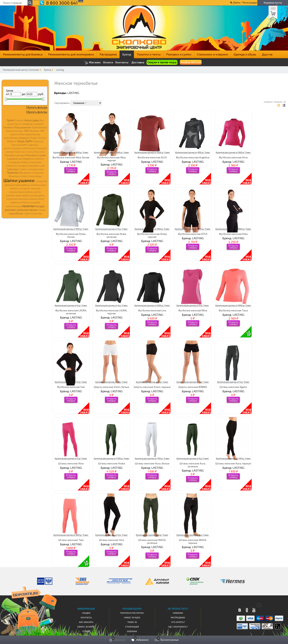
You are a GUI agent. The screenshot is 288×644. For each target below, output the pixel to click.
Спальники (36, 162)
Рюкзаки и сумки (179, 54)
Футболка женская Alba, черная (111, 159)
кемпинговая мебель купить (25, 192)
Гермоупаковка (15, 131)
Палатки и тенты (149, 54)
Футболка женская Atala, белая (71, 235)
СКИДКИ (86, 613)
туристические (33, 213)
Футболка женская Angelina (193, 157)
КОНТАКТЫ (86, 617)
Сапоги (39, 159)
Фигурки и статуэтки (31, 173)
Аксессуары (32, 120)
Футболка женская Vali (71, 387)
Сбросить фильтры (37, 107)
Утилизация (132, 627)
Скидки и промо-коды (162, 62)
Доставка (138, 62)
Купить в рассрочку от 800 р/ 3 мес (71, 152)
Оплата (108, 62)
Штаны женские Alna (71, 463)
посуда (40, 206)
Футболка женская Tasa (233, 310)
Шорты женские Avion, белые (111, 387)
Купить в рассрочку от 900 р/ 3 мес (193, 152)
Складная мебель (19, 162)
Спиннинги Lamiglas (17, 166)
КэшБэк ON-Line (191, 62)
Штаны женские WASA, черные (193, 541)
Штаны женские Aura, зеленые (193, 465)
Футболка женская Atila (233, 234)
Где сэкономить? (178, 627)
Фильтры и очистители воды (25, 176)
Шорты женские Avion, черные (152, 387)
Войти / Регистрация (245, 3)
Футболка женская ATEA (193, 234)
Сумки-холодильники (31, 169)
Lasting (60, 70)
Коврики (24, 138)
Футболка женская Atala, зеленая (111, 235)
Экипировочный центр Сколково (21, 70)
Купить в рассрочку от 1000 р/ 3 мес (193, 229)
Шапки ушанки (19, 180)
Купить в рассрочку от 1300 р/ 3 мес (152, 305)
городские (41, 181)
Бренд (127, 54)
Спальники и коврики (212, 54)
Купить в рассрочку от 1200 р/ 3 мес (152, 152)
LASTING (73, 93)
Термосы (13, 172)
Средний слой (36, 166)
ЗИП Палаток (32, 131)
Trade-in (132, 622)
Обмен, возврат (86, 627)
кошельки (12, 199)
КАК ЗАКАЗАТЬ (86, 622)
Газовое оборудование (17, 127)
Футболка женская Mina (193, 310)
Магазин (92, 63)
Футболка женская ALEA (152, 157)
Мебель (12, 141)
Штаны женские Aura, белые (152, 463)
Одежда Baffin (19, 145)
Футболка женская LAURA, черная (112, 312)
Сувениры (13, 169)
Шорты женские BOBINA (193, 387)
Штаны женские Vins (112, 540)
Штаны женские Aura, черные (233, 463)
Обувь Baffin (25, 141)
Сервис (86, 631)
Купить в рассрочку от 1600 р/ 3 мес (233, 229)
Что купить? (178, 622)
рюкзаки (10, 210)
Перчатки (39, 152)
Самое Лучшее (132, 617)
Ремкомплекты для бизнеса (23, 54)
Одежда (38, 141)
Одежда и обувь (245, 54)
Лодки (33, 138)
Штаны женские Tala (71, 540)
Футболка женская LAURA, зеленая (71, 312)
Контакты (122, 62)
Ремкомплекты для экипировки (71, 54)
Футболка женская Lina (152, 310)
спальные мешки (27, 210)
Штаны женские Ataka (112, 463)
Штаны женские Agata (233, 387)
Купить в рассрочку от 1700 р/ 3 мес (112, 458)
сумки (42, 210)
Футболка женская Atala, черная (152, 235)
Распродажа (108, 54)
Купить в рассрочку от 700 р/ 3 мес (152, 458)
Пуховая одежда (15, 155)
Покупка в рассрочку (132, 613)
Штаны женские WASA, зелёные (152, 541)
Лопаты (42, 138)
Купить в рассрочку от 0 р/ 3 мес (111, 229)
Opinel (10, 120)
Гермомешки (39, 127)
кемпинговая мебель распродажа (25, 195)
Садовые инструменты (21, 159)
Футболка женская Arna (233, 157)
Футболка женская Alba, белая (71, 157)
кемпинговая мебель (17, 185)
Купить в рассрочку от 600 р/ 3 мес (71, 535)
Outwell (19, 120)
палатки (28, 206)
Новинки (132, 631)
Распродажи (178, 617)
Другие (267, 54)
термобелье (16, 213)
